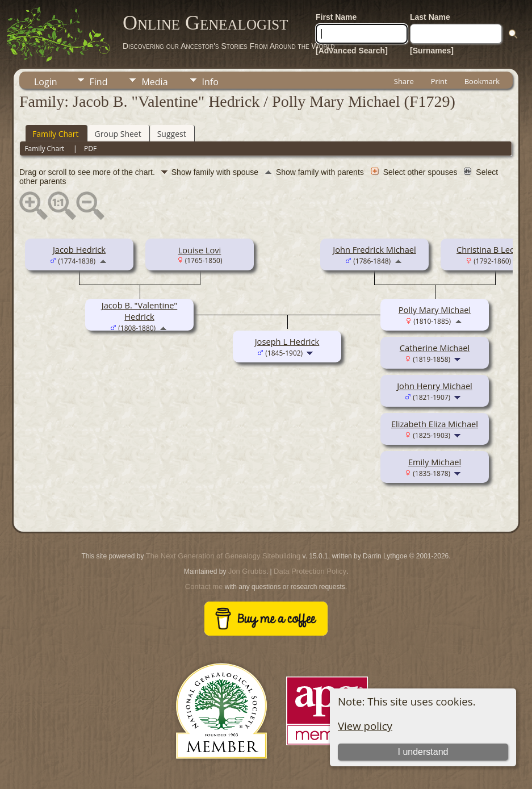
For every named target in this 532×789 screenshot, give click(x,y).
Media (154, 82)
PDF (90, 149)
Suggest (172, 134)
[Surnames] (432, 51)
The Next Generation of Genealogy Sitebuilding (223, 556)
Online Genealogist (206, 23)
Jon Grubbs (247, 571)
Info (210, 82)
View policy (365, 726)
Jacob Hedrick (79, 249)
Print (439, 81)
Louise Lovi (200, 250)
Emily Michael (435, 462)
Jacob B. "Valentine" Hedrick (139, 311)
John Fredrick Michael (374, 249)
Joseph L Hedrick (287, 341)
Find (99, 82)
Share (404, 81)
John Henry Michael (435, 386)
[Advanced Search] (352, 51)
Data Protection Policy (310, 571)
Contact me (204, 586)
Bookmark (482, 81)
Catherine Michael (435, 348)
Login (46, 82)
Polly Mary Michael (435, 310)
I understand (423, 752)
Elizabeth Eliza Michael (435, 424)
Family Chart (56, 134)
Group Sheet (118, 134)
